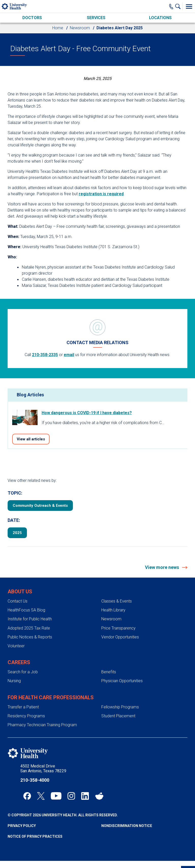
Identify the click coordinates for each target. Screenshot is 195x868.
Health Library (113, 610)
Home (58, 28)
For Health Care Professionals (51, 697)
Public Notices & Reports (30, 637)
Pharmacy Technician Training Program (42, 725)
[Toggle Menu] (189, 6)
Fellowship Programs (120, 707)
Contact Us (18, 601)
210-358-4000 (35, 780)
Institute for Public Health (30, 619)
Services (96, 18)
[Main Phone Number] (171, 6)
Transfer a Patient (23, 707)
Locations (160, 18)
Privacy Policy (22, 826)
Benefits (109, 672)
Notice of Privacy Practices (35, 836)
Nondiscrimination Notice (127, 826)
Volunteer (16, 646)
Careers (19, 662)
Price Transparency (118, 628)
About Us (20, 592)
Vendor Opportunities (120, 637)
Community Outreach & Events (40, 506)
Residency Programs (26, 716)
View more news (162, 567)
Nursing (14, 681)
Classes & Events (117, 601)
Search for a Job (23, 672)
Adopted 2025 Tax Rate (29, 628)
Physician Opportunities (122, 681)
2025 (17, 533)
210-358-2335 (45, 355)
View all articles (31, 439)
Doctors (32, 18)
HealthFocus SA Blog (26, 610)
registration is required (101, 194)
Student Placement (118, 716)
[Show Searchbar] (179, 6)
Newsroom (80, 28)
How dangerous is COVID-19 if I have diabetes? (87, 413)
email (69, 355)
